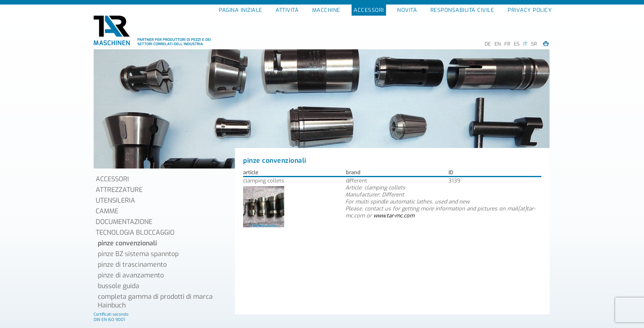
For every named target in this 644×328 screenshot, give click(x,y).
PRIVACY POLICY (530, 10)
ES (517, 44)
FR (507, 44)
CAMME (107, 211)
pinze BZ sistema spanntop (138, 254)
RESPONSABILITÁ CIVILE (462, 10)
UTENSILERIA (115, 200)
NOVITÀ (407, 10)
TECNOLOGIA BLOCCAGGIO (135, 232)
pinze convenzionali (127, 243)
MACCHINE (326, 10)
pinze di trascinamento (132, 264)
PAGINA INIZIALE (241, 10)
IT (525, 44)
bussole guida (118, 286)
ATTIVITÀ (287, 10)
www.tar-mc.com (394, 216)
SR (534, 44)
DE (488, 44)
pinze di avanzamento (131, 275)
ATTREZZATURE (119, 190)
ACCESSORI (369, 10)
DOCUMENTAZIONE (124, 222)
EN (498, 44)
